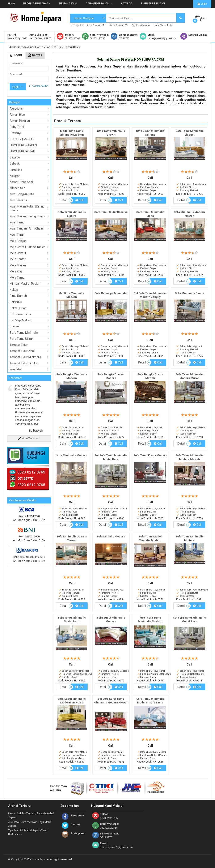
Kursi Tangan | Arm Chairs (27, 228)
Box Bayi (15, 133)
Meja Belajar (18, 241)
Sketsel (15, 326)
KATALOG (127, 4)
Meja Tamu (17, 278)
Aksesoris (16, 109)
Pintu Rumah (18, 296)
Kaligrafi (15, 176)
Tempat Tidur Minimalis (25, 357)
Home (12, 4)
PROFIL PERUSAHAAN (37, 4)
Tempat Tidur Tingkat (24, 363)
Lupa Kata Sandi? (39, 86)
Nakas (14, 290)
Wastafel (16, 369)
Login (202, 4)
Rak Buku (16, 302)
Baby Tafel (17, 127)
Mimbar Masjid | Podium (26, 284)
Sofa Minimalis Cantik (189, 293)
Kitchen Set (17, 188)
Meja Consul (18, 253)
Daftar (37, 55)
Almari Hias (17, 115)
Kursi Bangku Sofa (22, 194)
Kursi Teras (17, 235)
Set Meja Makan (20, 320)
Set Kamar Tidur (20, 314)
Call (79, 200)
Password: (16, 74)
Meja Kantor (18, 259)
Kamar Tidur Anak (22, 182)
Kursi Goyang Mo (96, 25)
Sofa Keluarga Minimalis (111, 293)
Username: (16, 63)
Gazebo (15, 157)
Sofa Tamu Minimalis (24, 333)
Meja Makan (18, 265)
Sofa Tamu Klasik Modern (150, 455)
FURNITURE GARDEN (23, 145)
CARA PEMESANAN (99, 4)
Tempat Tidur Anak (22, 351)
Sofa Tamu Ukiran (22, 339)
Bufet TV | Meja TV (22, 139)
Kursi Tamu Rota (163, 25)
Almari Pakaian (20, 121)
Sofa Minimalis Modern (72, 455)
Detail (63, 200)
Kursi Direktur (18, 200)
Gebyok (15, 163)
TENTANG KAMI (68, 4)
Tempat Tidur (19, 345)
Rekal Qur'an (18, 308)
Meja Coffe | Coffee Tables (28, 247)
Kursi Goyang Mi (119, 25)
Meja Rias (16, 271)
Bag (203, 18)
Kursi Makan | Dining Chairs (27, 216)
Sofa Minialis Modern (111, 536)
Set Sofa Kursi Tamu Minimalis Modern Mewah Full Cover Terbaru (111, 703)
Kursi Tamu (17, 222)
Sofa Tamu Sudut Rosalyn (111, 212)
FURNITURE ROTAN (153, 4)
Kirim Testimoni (29, 438)
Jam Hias (16, 170)
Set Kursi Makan (141, 25)
